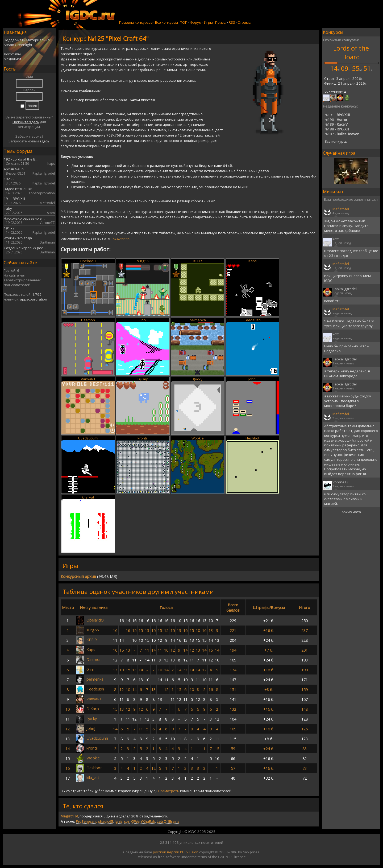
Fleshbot (252, 438)
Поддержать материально (27, 40)
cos (127, 821)
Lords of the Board (351, 52)
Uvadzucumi (88, 438)
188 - (337, 129)
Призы (221, 22)
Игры (208, 22)
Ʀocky (198, 379)
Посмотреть (169, 791)
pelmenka (198, 320)
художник (121, 238)
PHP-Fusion (189, 852)
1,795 (37, 294)
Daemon (88, 320)
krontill (143, 438)
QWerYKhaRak (143, 821)
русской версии (166, 852)
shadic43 (106, 821)
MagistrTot (69, 816)
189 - (336, 124)
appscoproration (34, 299)
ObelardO (88, 261)
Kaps (253, 261)
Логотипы (12, 54)
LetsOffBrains (168, 821)
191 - (337, 115)
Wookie (198, 438)
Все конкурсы (166, 22)
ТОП (184, 22)
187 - (342, 134)
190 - (336, 120)
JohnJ (252, 379)
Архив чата (351, 512)
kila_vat (88, 497)
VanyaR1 (88, 379)
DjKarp (143, 379)
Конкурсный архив (78, 576)
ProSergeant (86, 821)
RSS (232, 22)
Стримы (244, 22)
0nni (143, 320)
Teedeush (252, 320)
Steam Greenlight (18, 45)
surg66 (143, 261)
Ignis (118, 821)
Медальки (12, 59)
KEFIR (198, 261)
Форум (196, 22)
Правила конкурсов (136, 22)
